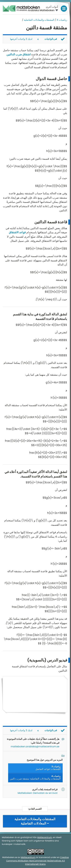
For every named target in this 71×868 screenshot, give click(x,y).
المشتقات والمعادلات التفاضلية (39, 20)
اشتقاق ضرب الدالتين (19, 55)
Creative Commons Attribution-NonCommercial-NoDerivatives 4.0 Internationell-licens (38, 861)
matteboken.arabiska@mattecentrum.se (35, 747)
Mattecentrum (45, 838)
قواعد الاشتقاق (17, 233)
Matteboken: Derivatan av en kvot (37, 793)
